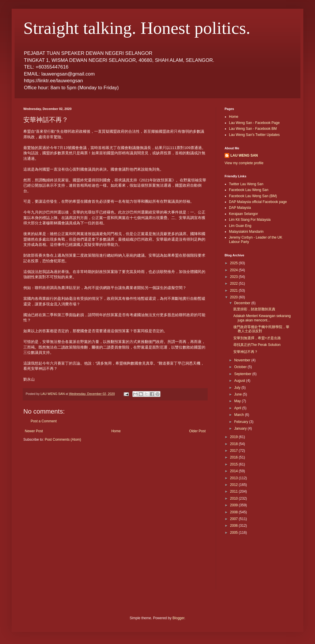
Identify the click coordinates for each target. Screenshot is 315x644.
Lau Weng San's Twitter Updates (254, 135)
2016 (235, 457)
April (238, 408)
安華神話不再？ (246, 352)
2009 (235, 505)
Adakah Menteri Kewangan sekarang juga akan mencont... (262, 318)
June (238, 394)
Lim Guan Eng (240, 226)
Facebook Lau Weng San (249, 190)
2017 (235, 451)
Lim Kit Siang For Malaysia (250, 220)
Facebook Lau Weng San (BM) (253, 196)
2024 (235, 270)
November (243, 360)
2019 (235, 437)
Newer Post (34, 431)
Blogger (178, 618)
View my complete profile (244, 163)
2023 (235, 277)
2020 (235, 297)
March (240, 415)
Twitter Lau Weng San (246, 184)
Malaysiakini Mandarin (246, 232)
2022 (235, 283)
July (238, 388)
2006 (235, 526)
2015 (235, 464)
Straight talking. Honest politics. (137, 28)
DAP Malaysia (240, 208)
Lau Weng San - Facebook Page (254, 123)
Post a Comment (44, 421)
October (241, 367)
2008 (235, 512)
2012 (235, 485)
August (240, 381)
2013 (235, 478)
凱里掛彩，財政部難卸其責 (254, 309)
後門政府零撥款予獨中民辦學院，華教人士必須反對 (261, 329)
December (243, 303)
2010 (235, 498)
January (241, 428)
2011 (235, 491)
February (242, 422)
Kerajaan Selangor (243, 214)
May (238, 401)
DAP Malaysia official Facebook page (258, 202)
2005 (235, 533)
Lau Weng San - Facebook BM (253, 129)
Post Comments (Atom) (63, 440)
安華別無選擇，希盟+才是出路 (257, 338)
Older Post (197, 431)
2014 (235, 471)
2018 (235, 444)
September (243, 374)
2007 (235, 519)
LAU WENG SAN (244, 155)
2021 (235, 290)
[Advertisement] (251, 566)
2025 (235, 263)
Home (116, 431)
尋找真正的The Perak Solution (257, 345)
